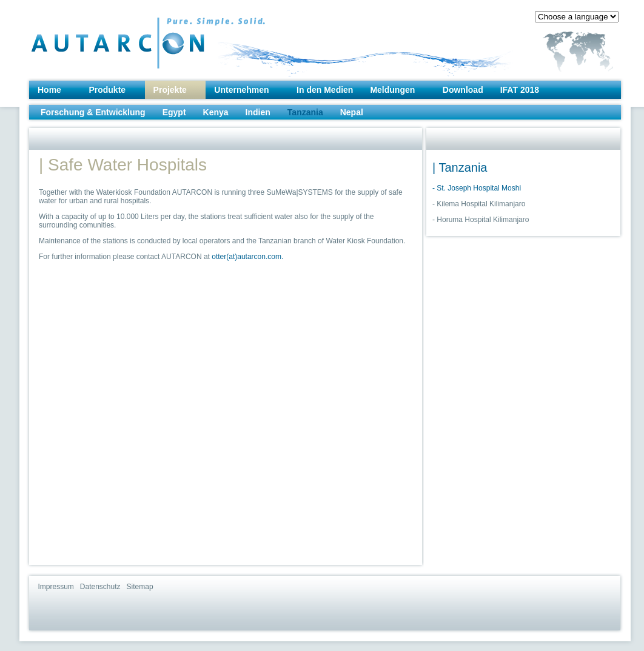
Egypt (174, 112)
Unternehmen (241, 90)
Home (49, 90)
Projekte (170, 90)
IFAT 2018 (520, 90)
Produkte (107, 90)
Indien (258, 112)
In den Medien (325, 90)
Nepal (352, 112)
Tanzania (305, 112)
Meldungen (392, 90)
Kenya (216, 112)
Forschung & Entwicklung (93, 112)
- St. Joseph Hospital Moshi (477, 188)
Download (463, 90)
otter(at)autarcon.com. (247, 257)
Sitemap (140, 587)
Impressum (56, 587)
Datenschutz (100, 587)
